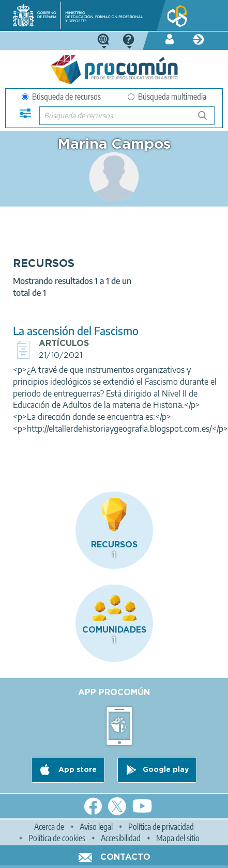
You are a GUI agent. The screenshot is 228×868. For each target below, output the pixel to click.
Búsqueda (208, 120)
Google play (166, 770)
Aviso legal (96, 827)
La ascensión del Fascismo (76, 331)
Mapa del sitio (178, 838)
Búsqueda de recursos (61, 97)
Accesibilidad (121, 838)
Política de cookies (57, 838)
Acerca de (49, 827)
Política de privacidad (161, 827)
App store (77, 770)
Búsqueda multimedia (167, 97)
